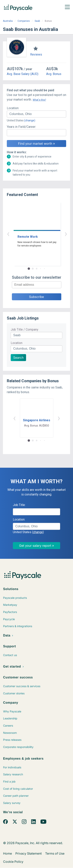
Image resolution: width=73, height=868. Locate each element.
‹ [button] (32, 234)
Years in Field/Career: (21, 127)
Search (18, 358)
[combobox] (36, 114)
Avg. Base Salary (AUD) (23, 74)
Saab (37, 21)
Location (17, 343)
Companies (24, 21)
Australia (8, 21)
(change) (30, 120)
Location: (13, 108)
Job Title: (19, 505)
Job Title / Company (25, 330)
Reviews (36, 54)
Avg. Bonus (54, 74)
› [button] (41, 234)
